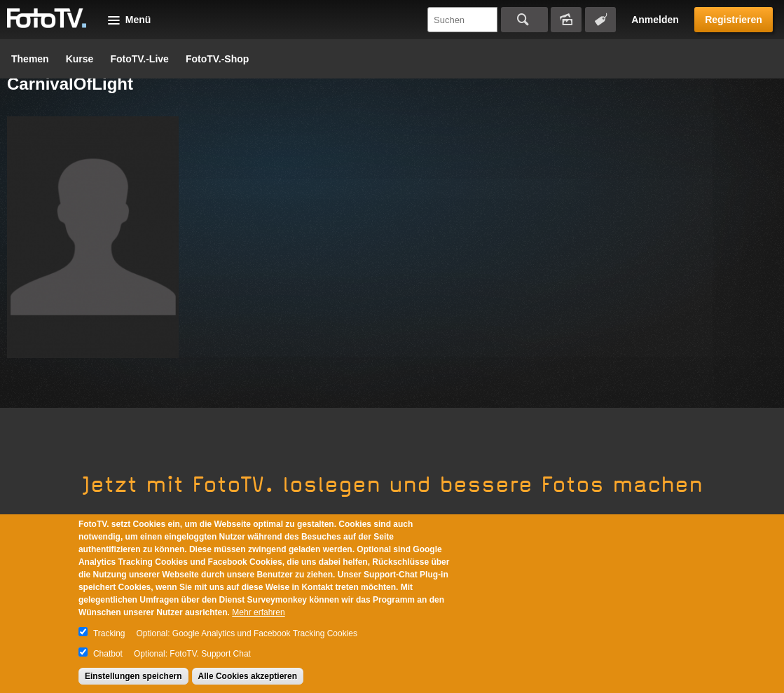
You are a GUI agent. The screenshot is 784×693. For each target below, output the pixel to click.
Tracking (109, 633)
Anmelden (655, 20)
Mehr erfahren (258, 612)
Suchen (524, 20)
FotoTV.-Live (139, 59)
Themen (30, 59)
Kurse (80, 59)
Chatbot (108, 654)
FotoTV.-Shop (217, 59)
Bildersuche (566, 20)
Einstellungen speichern (133, 676)
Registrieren (734, 20)
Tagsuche (600, 20)
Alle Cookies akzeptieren (248, 676)
